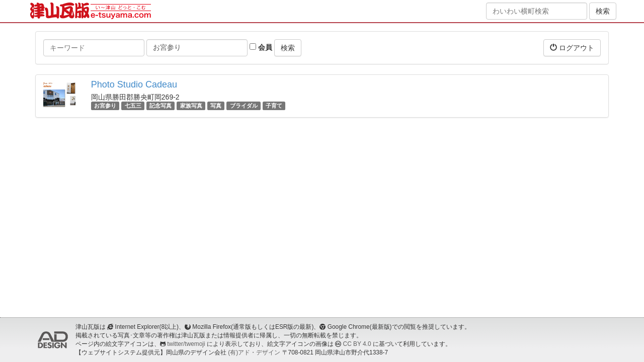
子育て (274, 106)
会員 (261, 47)
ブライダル (244, 106)
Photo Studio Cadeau (134, 84)
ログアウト (572, 48)
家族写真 (191, 106)
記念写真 (160, 106)
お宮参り (105, 106)
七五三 (133, 106)
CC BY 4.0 (357, 344)
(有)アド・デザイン (254, 352)
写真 (216, 106)
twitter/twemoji (186, 344)
